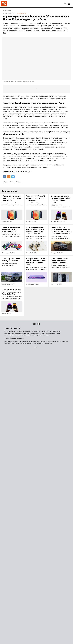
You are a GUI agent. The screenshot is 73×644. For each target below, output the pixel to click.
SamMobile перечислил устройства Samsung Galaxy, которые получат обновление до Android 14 (36, 133)
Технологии (7, 10)
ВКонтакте (23, 172)
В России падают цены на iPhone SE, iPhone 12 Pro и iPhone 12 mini (11, 198)
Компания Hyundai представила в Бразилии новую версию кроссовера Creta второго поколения (61, 231)
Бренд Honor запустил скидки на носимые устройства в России (40, 103)
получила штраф (46, 165)
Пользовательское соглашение (42, 343)
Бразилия (19, 182)
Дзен (30, 172)
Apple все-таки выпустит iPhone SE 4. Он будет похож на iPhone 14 (11, 229)
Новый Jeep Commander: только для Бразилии (11, 260)
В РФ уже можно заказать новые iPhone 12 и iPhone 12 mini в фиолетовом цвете (36, 262)
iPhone (12, 182)
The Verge (64, 127)
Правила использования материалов (16, 341)
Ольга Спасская (22, 13)
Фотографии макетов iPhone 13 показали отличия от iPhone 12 (59, 261)
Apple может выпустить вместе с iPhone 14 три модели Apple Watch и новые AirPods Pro (35, 231)
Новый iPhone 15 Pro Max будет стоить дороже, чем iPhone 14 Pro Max (12, 292)
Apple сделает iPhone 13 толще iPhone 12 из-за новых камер (35, 198)
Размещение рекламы (17, 338)
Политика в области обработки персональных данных (45, 341)
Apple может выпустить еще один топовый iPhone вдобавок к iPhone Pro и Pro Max (61, 199)
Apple (6, 182)
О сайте (7, 338)
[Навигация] (69, 4)
